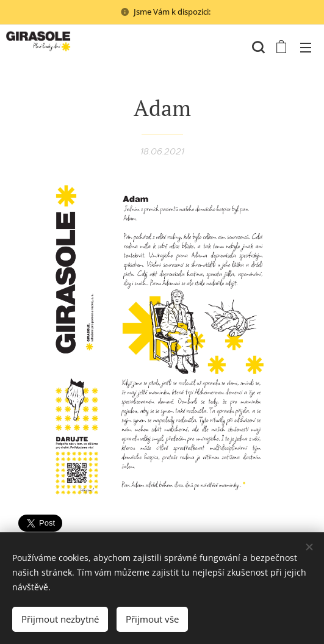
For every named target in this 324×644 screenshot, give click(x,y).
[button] (257, 47)
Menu (306, 48)
